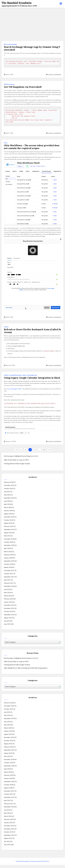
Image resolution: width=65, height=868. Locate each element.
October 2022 (9, 523)
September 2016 (9, 589)
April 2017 (7, 583)
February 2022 (9, 529)
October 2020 (9, 545)
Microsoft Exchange (10, 44)
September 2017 (9, 580)
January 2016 (8, 605)
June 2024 (7, 504)
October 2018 (9, 567)
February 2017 (9, 586)
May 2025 (7, 498)
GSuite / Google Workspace (13, 375)
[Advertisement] (32, 24)
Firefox (6, 327)
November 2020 (9, 542)
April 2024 (7, 507)
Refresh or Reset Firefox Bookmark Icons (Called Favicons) (32, 331)
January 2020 (8, 561)
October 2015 (9, 615)
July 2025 (7, 495)
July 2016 (7, 592)
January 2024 (8, 514)
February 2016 (9, 602)
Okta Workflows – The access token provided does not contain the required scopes (32, 147)
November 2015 (9, 611)
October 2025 (9, 492)
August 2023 (8, 517)
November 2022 (9, 520)
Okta (6, 143)
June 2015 (7, 627)
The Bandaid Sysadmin (22, 864)
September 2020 (9, 548)
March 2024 (8, 510)
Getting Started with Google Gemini (17, 467)
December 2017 (9, 574)
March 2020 (8, 555)
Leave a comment (54, 75)
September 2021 (9, 533)
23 (44, 453)
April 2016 (7, 596)
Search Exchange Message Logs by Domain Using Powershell (32, 48)
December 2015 (9, 608)
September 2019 (9, 564)
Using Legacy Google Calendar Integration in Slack (32, 379)
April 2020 (7, 552)
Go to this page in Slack (14, 392)
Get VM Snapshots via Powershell (23, 87)
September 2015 (9, 618)
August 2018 (8, 570)
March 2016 (8, 599)
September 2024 (9, 501)
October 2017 (9, 577)
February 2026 (9, 485)
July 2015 (7, 624)
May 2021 (7, 539)
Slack (25, 375)
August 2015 (8, 621)
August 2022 (8, 526)
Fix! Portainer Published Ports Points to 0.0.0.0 (21, 459)
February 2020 (9, 558)
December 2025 (9, 488)
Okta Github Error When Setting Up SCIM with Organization (26, 671)
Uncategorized (32, 375)
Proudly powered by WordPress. (40, 864)
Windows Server (9, 84)
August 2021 (8, 536)
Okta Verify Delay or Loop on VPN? (16, 463)
